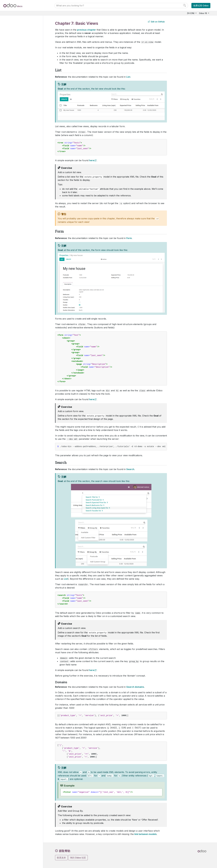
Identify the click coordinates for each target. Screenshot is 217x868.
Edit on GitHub (156, 22)
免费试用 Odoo (201, 6)
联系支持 (61, 858)
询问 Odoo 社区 (78, 858)
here (92, 160)
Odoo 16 (203, 13)
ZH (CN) (191, 13)
